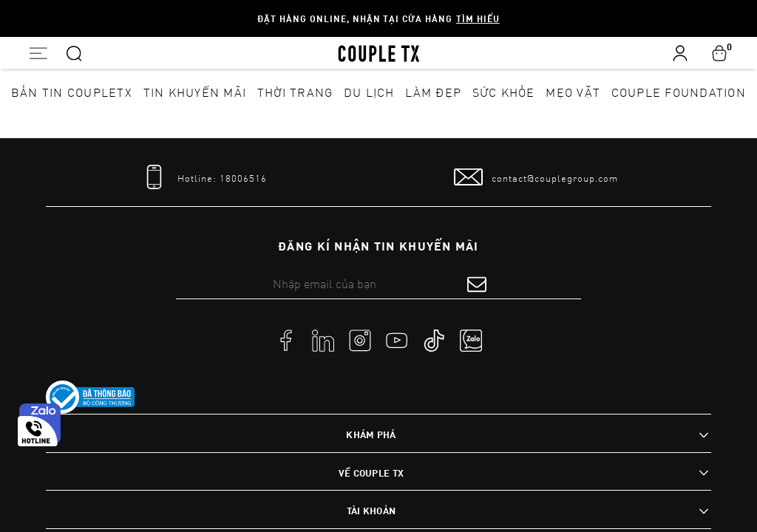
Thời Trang (295, 92)
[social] (286, 340)
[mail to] (536, 177)
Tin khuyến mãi (195, 92)
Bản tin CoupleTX (72, 92)
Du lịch (369, 92)
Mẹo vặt (573, 92)
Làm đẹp (433, 92)
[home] (379, 52)
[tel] (203, 177)
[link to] (90, 398)
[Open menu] (38, 53)
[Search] (74, 52)
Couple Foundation (679, 92)
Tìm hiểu (478, 18)
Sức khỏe (504, 92)
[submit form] (477, 284)
